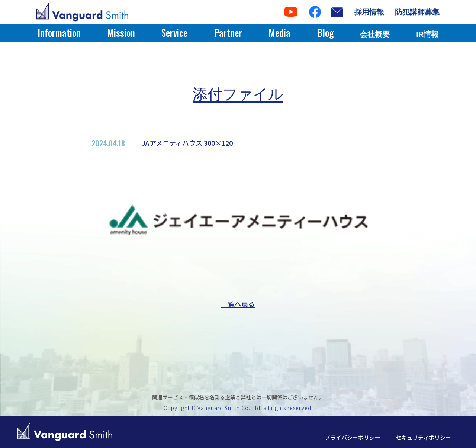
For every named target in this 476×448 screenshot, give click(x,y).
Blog (325, 33)
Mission (121, 33)
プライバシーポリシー (353, 437)
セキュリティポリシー (423, 437)
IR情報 (427, 34)
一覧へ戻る (238, 304)
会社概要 (375, 34)
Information (59, 33)
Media (279, 33)
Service (174, 33)
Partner (228, 33)
